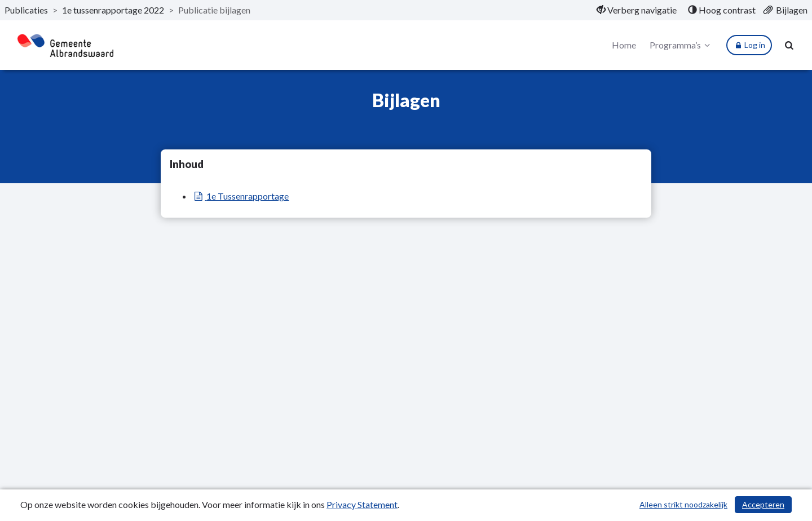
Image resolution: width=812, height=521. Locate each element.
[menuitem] (637, 10)
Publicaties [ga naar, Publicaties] (26, 10)
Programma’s (681, 45)
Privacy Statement (362, 504)
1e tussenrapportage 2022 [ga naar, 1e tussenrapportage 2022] (113, 10)
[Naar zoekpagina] (789, 45)
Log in (749, 45)
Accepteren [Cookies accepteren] (763, 504)
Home (624, 45)
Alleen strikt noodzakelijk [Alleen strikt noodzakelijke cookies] (683, 504)
